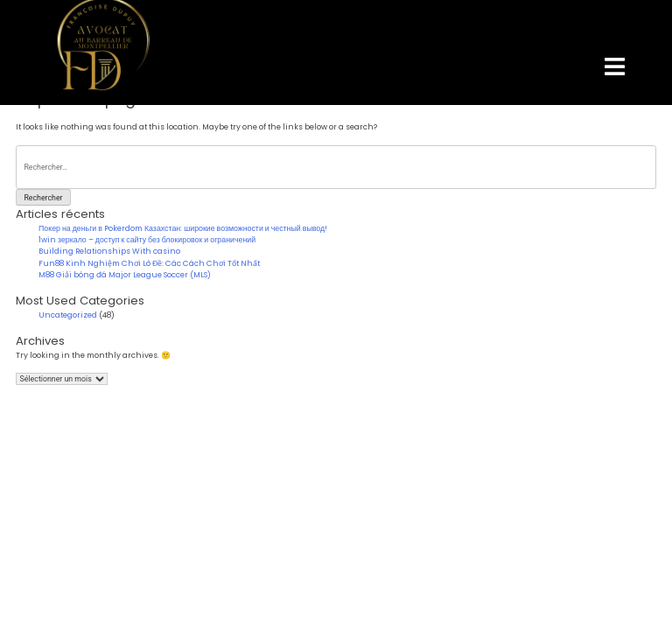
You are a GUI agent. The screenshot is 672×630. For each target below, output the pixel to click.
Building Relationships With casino (109, 251)
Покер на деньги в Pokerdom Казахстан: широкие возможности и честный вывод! (183, 228)
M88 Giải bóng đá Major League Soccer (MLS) (125, 275)
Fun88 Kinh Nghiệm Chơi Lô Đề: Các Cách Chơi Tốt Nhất (149, 263)
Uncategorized (68, 315)
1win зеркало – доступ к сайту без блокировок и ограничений (147, 240)
